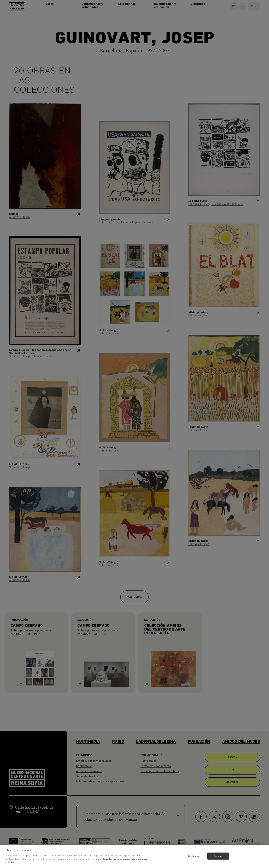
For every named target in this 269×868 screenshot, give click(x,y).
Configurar (194, 856)
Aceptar (218, 856)
